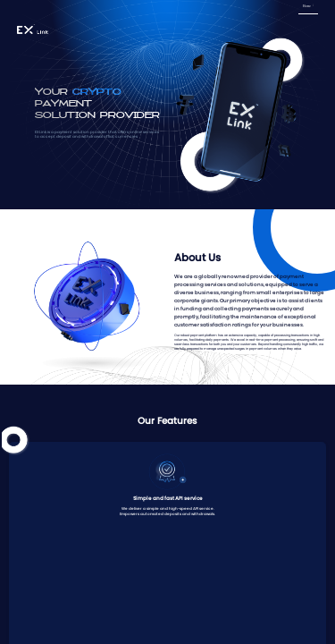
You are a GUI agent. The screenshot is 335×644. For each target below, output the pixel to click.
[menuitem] (308, 7)
